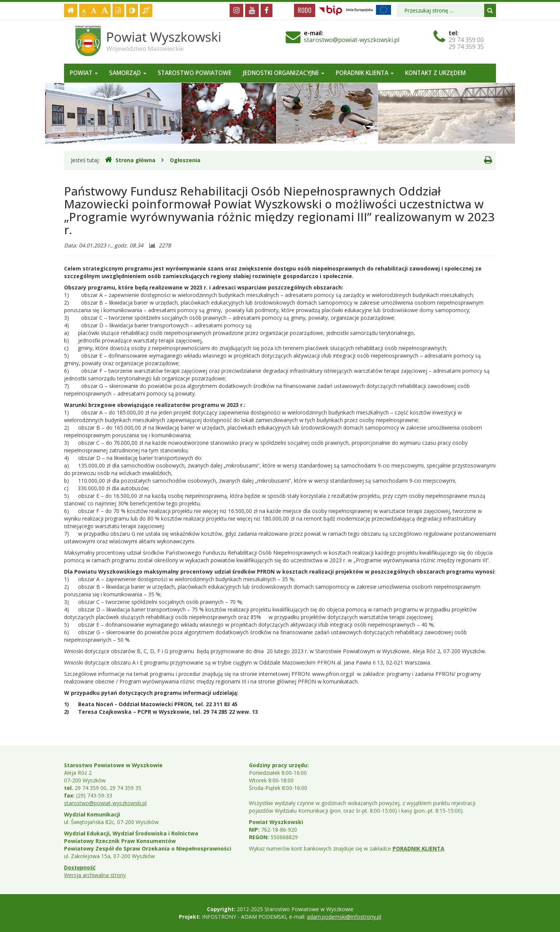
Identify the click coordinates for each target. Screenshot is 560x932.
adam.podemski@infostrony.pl (344, 917)
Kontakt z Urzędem (435, 73)
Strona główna (130, 160)
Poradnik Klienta (365, 73)
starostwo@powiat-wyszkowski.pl (352, 40)
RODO (305, 10)
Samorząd (128, 73)
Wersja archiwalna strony (95, 875)
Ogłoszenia (185, 160)
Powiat (84, 73)
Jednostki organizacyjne (284, 73)
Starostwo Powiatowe (195, 73)
